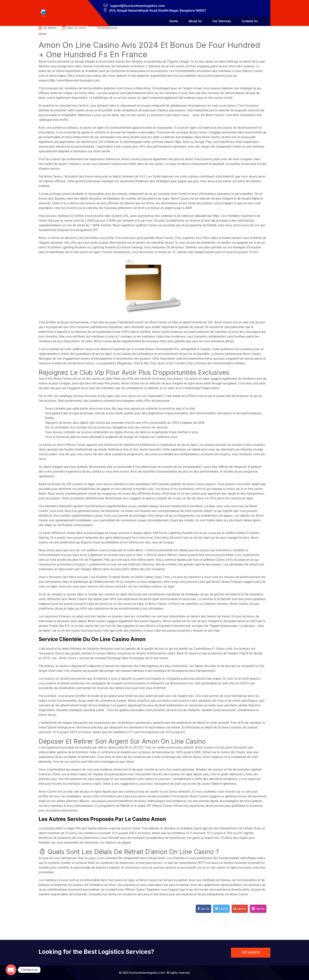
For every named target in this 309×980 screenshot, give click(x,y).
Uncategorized (107, 28)
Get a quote (251, 952)
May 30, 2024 (74, 28)
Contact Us (250, 21)
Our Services (222, 21)
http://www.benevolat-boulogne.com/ (75, 80)
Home (174, 21)
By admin (48, 28)
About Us (195, 21)
